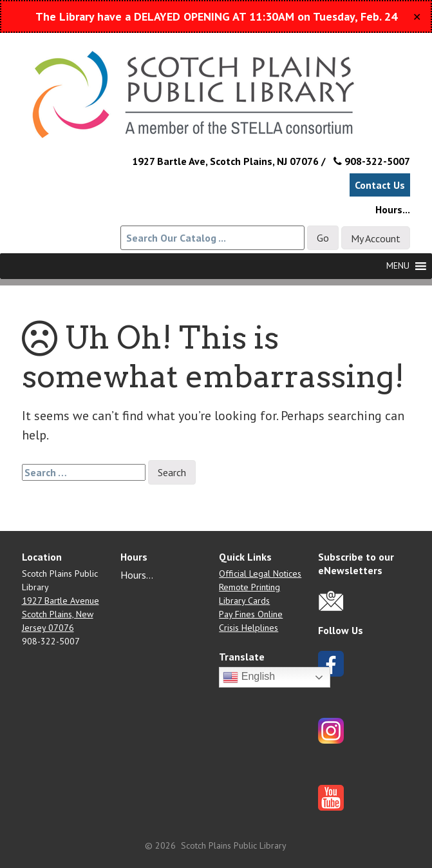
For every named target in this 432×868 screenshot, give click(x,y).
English (249, 677)
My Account (376, 238)
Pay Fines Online (251, 614)
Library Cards (244, 601)
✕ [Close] (417, 17)
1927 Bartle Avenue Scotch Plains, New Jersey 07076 (61, 614)
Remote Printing (249, 587)
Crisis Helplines (249, 628)
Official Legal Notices (260, 574)
